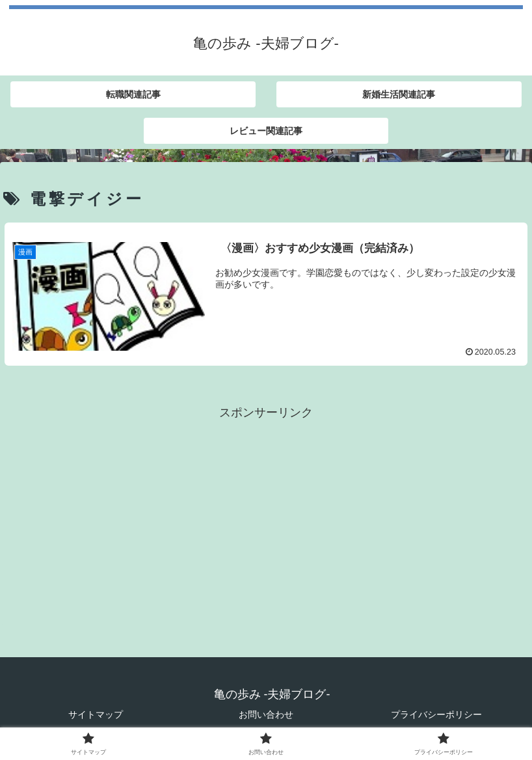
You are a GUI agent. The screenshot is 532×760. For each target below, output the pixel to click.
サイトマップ (96, 714)
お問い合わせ (266, 714)
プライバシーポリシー (436, 714)
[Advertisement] (266, 514)
